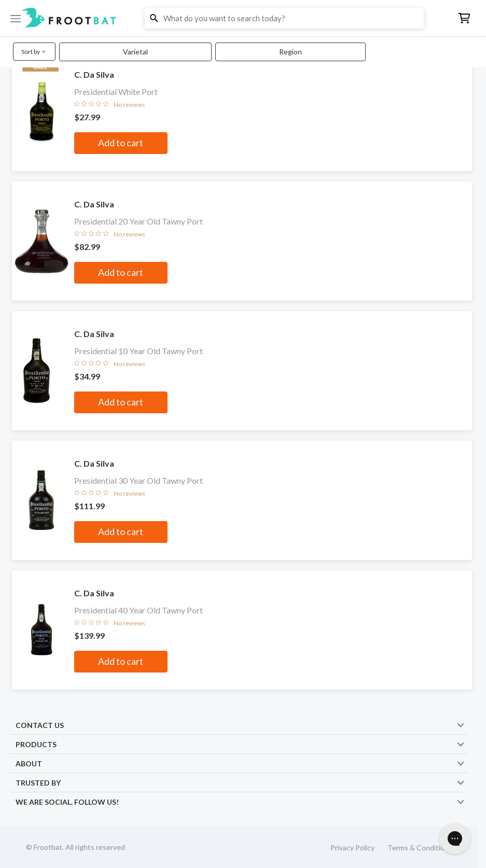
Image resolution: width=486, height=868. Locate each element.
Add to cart (121, 143)
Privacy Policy (352, 848)
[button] (243, 18)
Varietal (135, 52)
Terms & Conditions (420, 848)
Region (290, 52)
